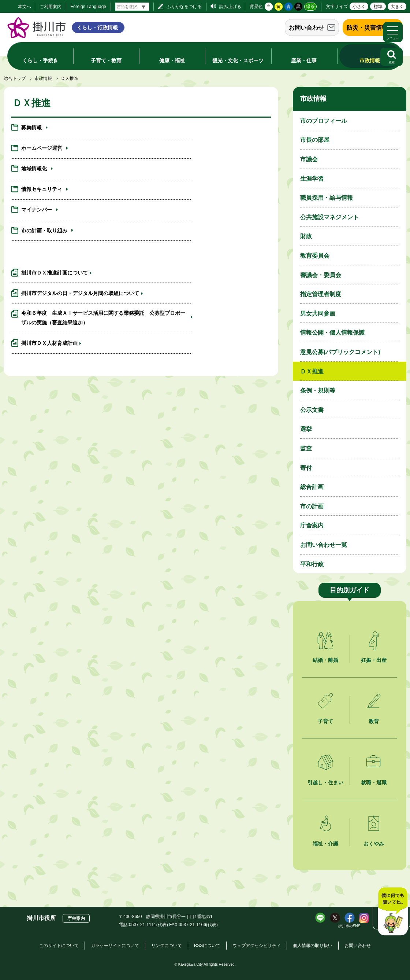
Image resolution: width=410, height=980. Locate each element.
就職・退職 (374, 782)
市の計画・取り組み (180, 175)
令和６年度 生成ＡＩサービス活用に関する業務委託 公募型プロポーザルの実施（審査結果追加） (75, 260)
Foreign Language (88, 7)
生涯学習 (312, 179)
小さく (359, 7)
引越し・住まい (325, 782)
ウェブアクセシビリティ (257, 946)
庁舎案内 (312, 525)
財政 (306, 236)
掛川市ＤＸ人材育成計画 (185, 251)
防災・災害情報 (367, 28)
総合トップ (15, 78)
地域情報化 (34, 152)
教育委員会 (315, 256)
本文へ (25, 7)
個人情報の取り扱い (313, 946)
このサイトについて (59, 946)
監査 (306, 448)
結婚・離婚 (325, 660)
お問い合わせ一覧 (324, 545)
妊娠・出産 (374, 660)
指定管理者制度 (321, 294)
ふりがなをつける (184, 7)
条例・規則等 (318, 390)
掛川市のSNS (349, 926)
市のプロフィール (324, 121)
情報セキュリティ (178, 152)
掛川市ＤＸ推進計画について (55, 220)
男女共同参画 (318, 314)
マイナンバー (37, 175)
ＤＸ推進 (312, 371)
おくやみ (374, 844)
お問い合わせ (306, 28)
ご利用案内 (51, 7)
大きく (397, 7)
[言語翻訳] (132, 7)
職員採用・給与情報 (327, 198)
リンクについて (167, 946)
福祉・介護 (325, 844)
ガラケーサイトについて (115, 946)
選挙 (306, 429)
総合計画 (312, 487)
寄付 (306, 468)
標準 (378, 7)
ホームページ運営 (178, 129)
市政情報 (43, 78)
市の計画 (312, 506)
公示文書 (312, 410)
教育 (374, 721)
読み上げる (230, 7)
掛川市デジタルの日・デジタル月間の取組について (211, 224)
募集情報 (31, 129)
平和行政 (312, 564)
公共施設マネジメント (329, 217)
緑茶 (310, 7)
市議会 (309, 159)
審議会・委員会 (321, 275)
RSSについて (207, 946)
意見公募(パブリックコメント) (340, 352)
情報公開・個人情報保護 (332, 333)
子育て (325, 721)
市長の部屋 (315, 140)
